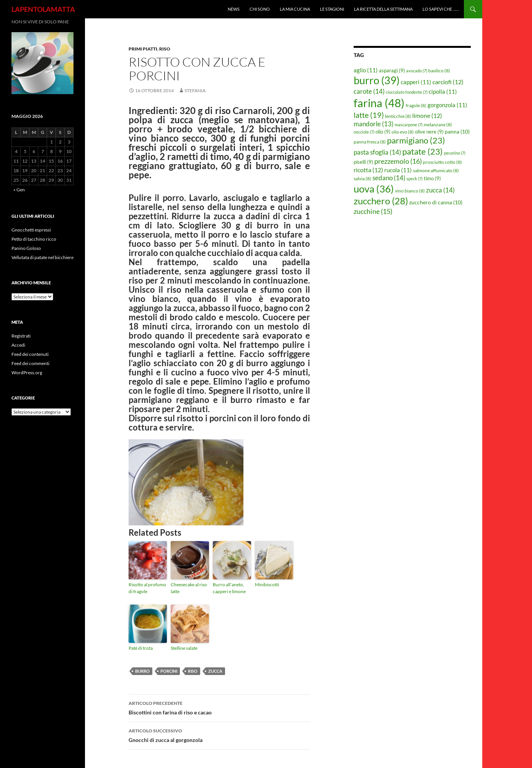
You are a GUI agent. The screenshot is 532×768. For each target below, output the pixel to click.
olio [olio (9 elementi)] (383, 132)
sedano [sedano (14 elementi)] (389, 178)
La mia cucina (295, 9)
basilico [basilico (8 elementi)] (439, 71)
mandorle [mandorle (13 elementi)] (374, 124)
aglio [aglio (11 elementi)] (366, 70)
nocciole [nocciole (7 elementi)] (364, 132)
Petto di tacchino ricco (34, 239)
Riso (165, 49)
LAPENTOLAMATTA (43, 9)
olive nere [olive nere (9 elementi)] (429, 132)
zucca (215, 671)
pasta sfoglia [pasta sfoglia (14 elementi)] (377, 152)
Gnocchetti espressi (31, 230)
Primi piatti (143, 49)
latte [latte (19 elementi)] (369, 115)
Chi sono (260, 9)
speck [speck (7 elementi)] (415, 179)
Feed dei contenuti (30, 354)
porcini (169, 671)
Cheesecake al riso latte (189, 588)
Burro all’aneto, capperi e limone (229, 588)
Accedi (18, 345)
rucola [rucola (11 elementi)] (398, 170)
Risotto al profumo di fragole (147, 588)
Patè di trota (141, 648)
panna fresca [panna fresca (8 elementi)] (370, 142)
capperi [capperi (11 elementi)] (416, 82)
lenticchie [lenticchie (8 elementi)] (398, 116)
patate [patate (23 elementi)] (423, 151)
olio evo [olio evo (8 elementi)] (403, 132)
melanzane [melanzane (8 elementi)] (438, 125)
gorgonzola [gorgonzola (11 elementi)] (447, 105)
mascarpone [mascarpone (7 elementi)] (409, 125)
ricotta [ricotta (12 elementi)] (368, 170)
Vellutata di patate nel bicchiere (42, 257)
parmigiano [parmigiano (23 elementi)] (416, 140)
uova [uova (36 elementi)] (374, 189)
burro (142, 671)
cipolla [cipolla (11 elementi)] (443, 91)
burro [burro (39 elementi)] (377, 80)
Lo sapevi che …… (441, 9)
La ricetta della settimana (383, 9)
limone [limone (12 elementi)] (427, 116)
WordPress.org (27, 373)
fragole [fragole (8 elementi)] (416, 105)
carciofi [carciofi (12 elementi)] (448, 82)
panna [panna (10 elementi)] (457, 131)
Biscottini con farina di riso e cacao (219, 707)
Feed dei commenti (30, 363)
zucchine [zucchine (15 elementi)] (373, 211)
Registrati (21, 336)
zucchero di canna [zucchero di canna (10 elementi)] (436, 202)
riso (193, 671)
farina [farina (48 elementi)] (379, 103)
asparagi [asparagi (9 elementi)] (392, 70)
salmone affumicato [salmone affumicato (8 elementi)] (436, 170)
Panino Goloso (26, 248)
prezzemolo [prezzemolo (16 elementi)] (398, 161)
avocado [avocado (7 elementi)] (417, 71)
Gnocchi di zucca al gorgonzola (219, 735)
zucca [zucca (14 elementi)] (440, 190)
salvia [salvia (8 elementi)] (362, 179)
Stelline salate (184, 648)
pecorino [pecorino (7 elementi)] (455, 153)
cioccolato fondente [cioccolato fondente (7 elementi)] (407, 92)
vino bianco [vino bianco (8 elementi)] (410, 191)
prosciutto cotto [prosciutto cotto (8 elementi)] (442, 162)
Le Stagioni (332, 9)
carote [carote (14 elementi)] (369, 91)
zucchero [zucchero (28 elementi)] (381, 201)
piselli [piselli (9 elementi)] (363, 162)
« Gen (19, 190)
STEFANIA (195, 90)
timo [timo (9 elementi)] (432, 178)
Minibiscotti (267, 585)
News (234, 9)
